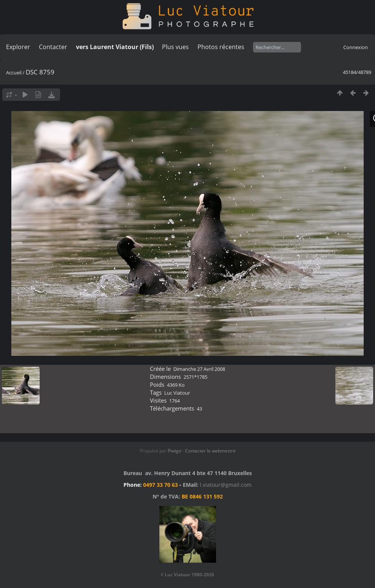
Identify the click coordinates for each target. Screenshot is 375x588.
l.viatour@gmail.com (226, 485)
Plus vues (175, 47)
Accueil (14, 73)
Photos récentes (221, 47)
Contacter (53, 47)
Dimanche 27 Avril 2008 (199, 369)
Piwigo (174, 451)
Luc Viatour (177, 393)
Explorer (18, 47)
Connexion (356, 47)
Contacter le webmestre (210, 451)
